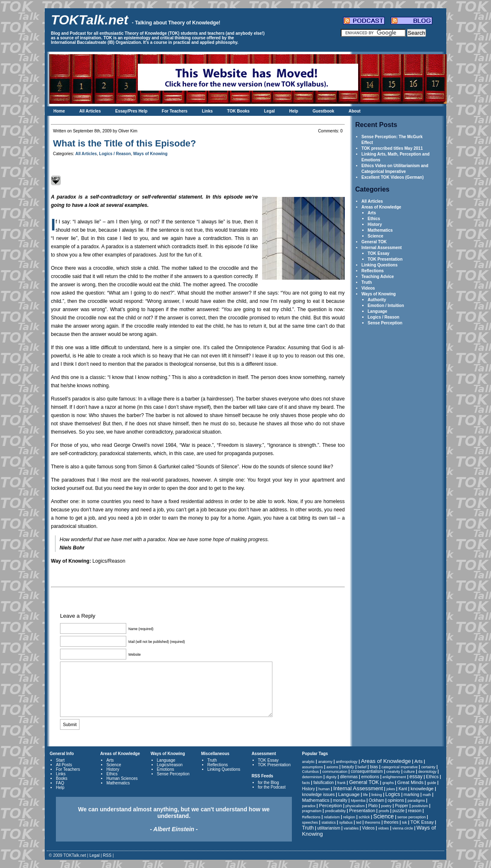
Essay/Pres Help (131, 111)
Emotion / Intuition (386, 306)
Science (375, 236)
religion (349, 817)
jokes (391, 789)
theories (391, 822)
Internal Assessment (381, 248)
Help (294, 111)
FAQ (60, 783)
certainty (428, 767)
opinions (396, 800)
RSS (107, 855)
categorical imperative (400, 767)
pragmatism (312, 811)
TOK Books (238, 111)
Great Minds (410, 782)
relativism (332, 817)
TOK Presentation (385, 259)
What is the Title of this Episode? (125, 143)
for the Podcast (272, 787)
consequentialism (367, 771)
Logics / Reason (384, 317)
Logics (393, 794)
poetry (386, 806)
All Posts (64, 765)
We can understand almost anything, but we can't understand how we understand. (174, 819)
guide (431, 783)
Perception (330, 805)
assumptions (313, 767)
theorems (373, 822)
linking (377, 795)
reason (415, 810)
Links (207, 111)
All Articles (90, 111)
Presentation (362, 810)
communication (335, 772)
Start (60, 760)
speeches (310, 822)
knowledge (422, 788)
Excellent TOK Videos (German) (392, 177)
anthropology (347, 762)
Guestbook (323, 111)
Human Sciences (122, 778)
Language (377, 311)
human (324, 789)
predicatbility (335, 811)
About (355, 111)
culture (409, 772)
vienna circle (403, 828)
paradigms (416, 801)
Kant (403, 789)
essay (416, 777)
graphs (388, 783)
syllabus (346, 822)
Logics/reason (170, 765)
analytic (309, 762)
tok (404, 822)
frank (342, 783)
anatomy (325, 762)
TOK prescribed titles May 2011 (392, 148)
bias (374, 767)
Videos (368, 288)
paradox (309, 806)
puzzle (398, 811)
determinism (312, 777)
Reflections (373, 271)
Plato (373, 806)
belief (362, 767)
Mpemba (358, 801)
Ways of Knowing (379, 294)
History (375, 224)
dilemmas (349, 777)
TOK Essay (379, 253)
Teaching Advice (378, 277)
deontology (427, 772)
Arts (372, 213)
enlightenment (394, 777)
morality (340, 800)
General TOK (374, 242)
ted (359, 822)
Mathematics (380, 230)
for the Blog (268, 783)
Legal (270, 111)
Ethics (374, 219)
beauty (348, 767)
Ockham (377, 800)
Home (59, 111)
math (427, 795)
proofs (384, 811)
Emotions (166, 769)
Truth (367, 282)
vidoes (383, 828)
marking (412, 794)
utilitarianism (329, 828)
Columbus (311, 772)
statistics (329, 822)
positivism (420, 806)
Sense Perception (385, 323)
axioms (332, 767)
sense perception (412, 817)
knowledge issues (319, 795)
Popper (402, 806)
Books (62, 778)
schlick (364, 817)
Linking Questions (379, 265)
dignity (331, 777)
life (366, 795)
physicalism (355, 806)
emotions (370, 777)
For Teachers (175, 111)
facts (306, 783)
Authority (377, 300)
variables (351, 828)
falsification (324, 783)
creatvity (393, 772)
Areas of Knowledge (381, 207)
